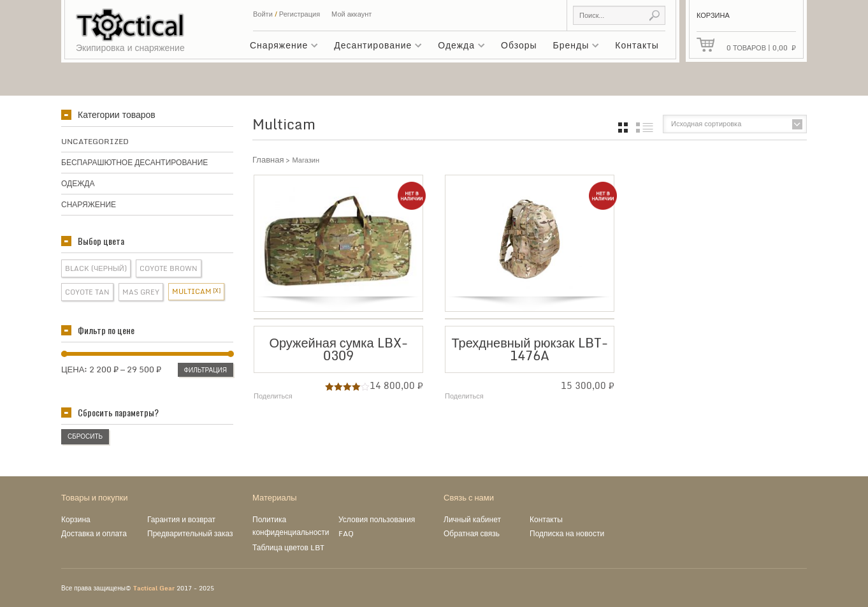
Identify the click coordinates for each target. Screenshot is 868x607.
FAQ (346, 533)
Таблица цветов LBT (288, 547)
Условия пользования (377, 519)
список (645, 128)
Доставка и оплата (94, 533)
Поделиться (273, 396)
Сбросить (85, 436)
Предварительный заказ (190, 533)
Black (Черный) (96, 268)
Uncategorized (95, 141)
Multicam (192, 291)
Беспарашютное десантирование (134, 162)
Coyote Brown (169, 268)
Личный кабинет (472, 519)
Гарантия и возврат (181, 519)
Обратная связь (472, 533)
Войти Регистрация (286, 14)
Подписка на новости (567, 533)
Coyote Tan (87, 292)
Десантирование (375, 47)
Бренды (573, 47)
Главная (268, 159)
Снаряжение (281, 47)
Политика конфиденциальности (291, 526)
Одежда (458, 47)
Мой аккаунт (351, 14)
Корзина (76, 519)
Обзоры (519, 45)
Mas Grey (141, 292)
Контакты (637, 45)
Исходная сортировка (706, 124)
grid (623, 128)
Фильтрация (206, 370)
